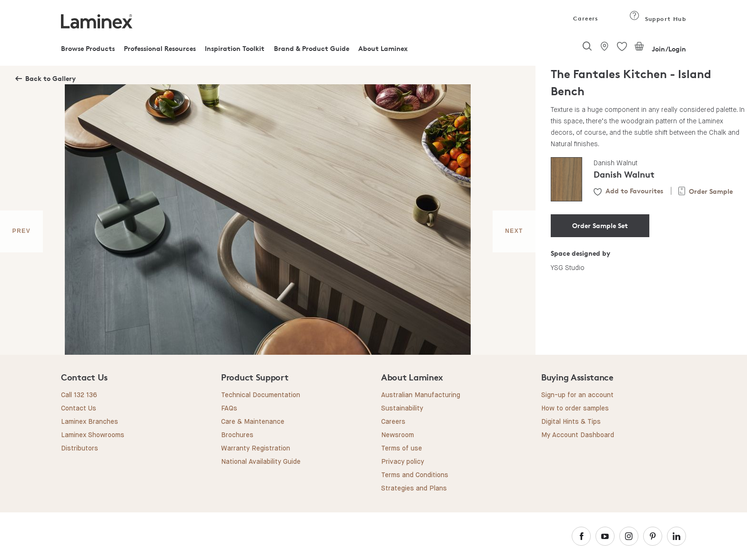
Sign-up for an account (577, 395)
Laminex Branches (90, 422)
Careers (585, 18)
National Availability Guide (261, 462)
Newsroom (398, 435)
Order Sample (711, 191)
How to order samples (575, 409)
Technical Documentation (261, 395)
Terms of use (402, 449)
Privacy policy (403, 462)
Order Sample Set (600, 225)
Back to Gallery (50, 78)
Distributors (80, 449)
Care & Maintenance (253, 422)
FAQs (229, 409)
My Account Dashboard (578, 435)
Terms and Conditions (415, 475)
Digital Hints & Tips (571, 422)
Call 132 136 (79, 395)
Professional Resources (160, 48)
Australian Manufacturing (421, 395)
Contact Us (79, 409)
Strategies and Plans (414, 489)
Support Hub (658, 19)
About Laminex (383, 48)
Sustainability (402, 409)
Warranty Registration (256, 449)
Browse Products (88, 48)
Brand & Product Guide (312, 48)
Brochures (237, 435)
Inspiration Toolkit (235, 48)
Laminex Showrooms (93, 435)
